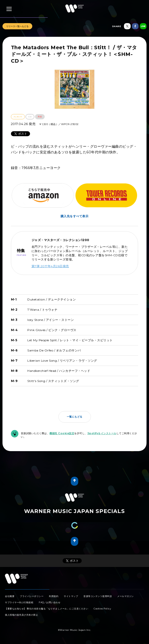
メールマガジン (126, 596)
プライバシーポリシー (32, 596)
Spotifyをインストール (102, 433)
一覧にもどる (75, 417)
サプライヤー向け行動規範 (19, 602)
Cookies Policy (102, 609)
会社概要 (10, 596)
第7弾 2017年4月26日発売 (50, 266)
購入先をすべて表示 (75, 216)
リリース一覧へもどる (17, 26)
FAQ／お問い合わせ (50, 602)
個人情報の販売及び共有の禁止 (21, 615)
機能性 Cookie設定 (62, 433)
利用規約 (54, 596)
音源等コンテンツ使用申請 (98, 596)
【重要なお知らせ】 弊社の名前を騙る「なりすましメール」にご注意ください (47, 609)
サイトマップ (71, 596)
